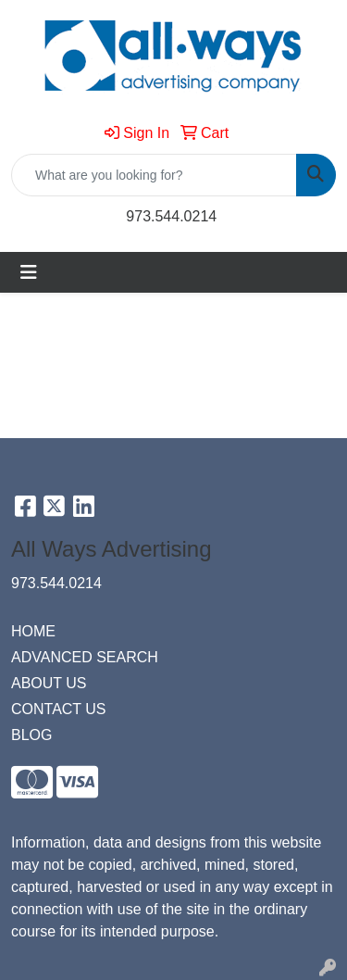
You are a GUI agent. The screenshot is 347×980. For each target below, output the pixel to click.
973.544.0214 (171, 216)
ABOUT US (49, 683)
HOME (33, 631)
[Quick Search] (154, 175)
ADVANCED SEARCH (85, 657)
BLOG (31, 735)
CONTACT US (59, 709)
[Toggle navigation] (29, 272)
